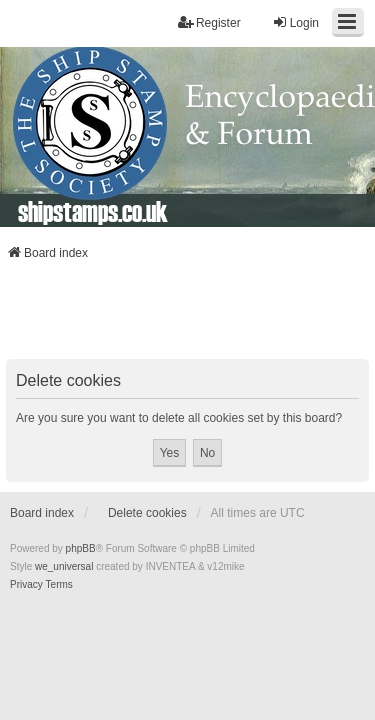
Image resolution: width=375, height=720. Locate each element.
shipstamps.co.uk (93, 211)
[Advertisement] (188, 316)
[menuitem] (26, 585)
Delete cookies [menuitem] (147, 513)
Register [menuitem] (209, 22)
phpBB (81, 548)
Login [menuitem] (295, 22)
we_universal (64, 566)
